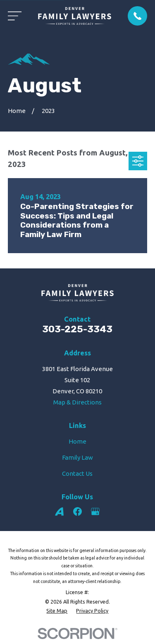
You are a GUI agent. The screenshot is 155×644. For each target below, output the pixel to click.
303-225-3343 (77, 329)
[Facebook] (77, 511)
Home (77, 441)
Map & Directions (77, 402)
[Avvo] (59, 511)
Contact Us (77, 474)
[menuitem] (57, 611)
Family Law (77, 457)
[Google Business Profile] (95, 511)
